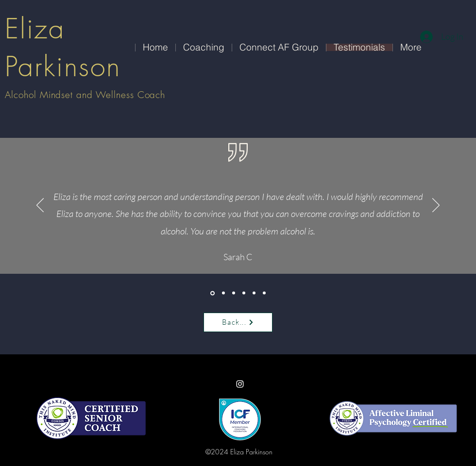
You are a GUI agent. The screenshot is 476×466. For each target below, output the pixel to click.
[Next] (436, 206)
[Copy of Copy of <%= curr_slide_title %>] (264, 293)
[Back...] (238, 322)
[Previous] (40, 206)
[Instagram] (240, 384)
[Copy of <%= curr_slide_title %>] (234, 293)
